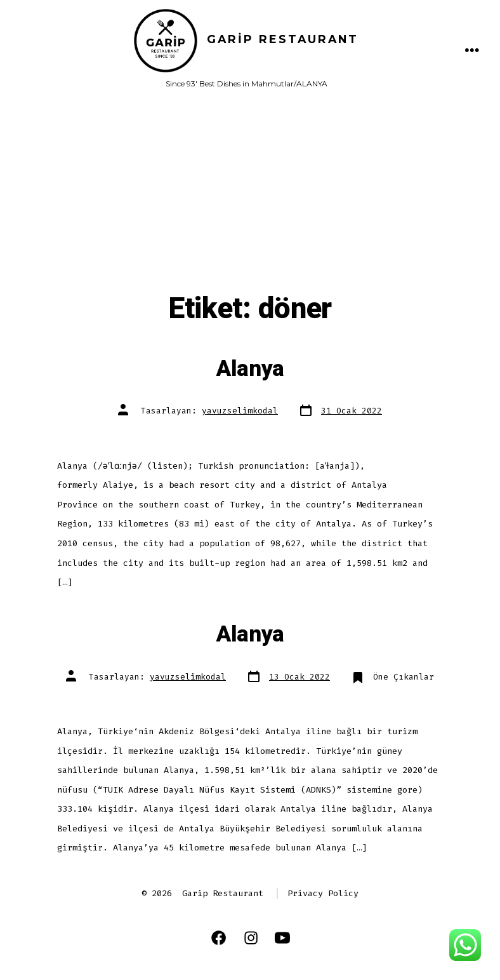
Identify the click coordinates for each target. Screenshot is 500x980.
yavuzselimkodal (240, 411)
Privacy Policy (323, 893)
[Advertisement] (250, 196)
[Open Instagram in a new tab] (251, 938)
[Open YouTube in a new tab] (282, 938)
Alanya (250, 369)
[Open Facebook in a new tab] (219, 938)
